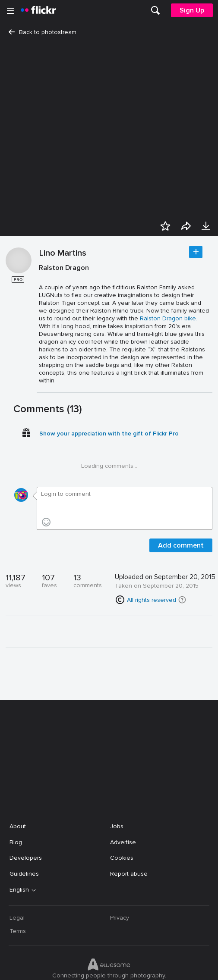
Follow (196, 254)
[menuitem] (155, 10)
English (19, 830)
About (18, 767)
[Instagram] (142, 967)
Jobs (117, 767)
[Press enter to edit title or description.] (125, 326)
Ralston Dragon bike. (169, 321)
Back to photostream (43, 32)
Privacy (120, 858)
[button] (182, 602)
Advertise (123, 782)
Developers (26, 798)
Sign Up (192, 10)
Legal (17, 858)
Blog (16, 782)
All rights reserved (152, 602)
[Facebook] (76, 967)
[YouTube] (109, 967)
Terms (18, 872)
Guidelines (24, 814)
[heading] (38, 10)
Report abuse (129, 814)
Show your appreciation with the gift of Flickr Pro (109, 436)
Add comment (181, 548)
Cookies (122, 798)
